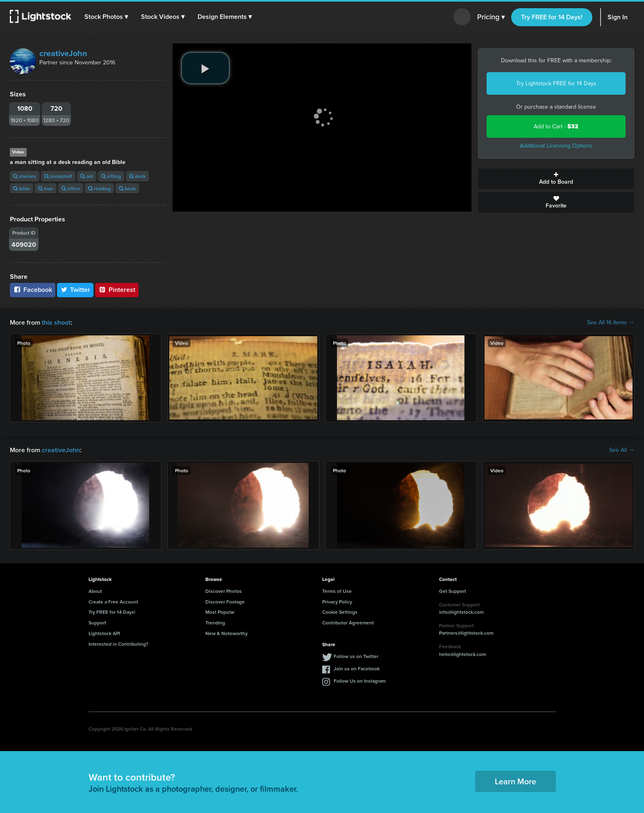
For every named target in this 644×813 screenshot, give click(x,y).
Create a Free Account (113, 602)
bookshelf (58, 176)
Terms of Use (337, 591)
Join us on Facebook (357, 668)
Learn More (515, 781)
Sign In (618, 17)
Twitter (75, 290)
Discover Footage (225, 602)
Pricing (491, 17)
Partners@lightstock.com (466, 633)
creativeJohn (63, 53)
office (71, 188)
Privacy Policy (337, 602)
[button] (106, 17)
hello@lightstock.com (463, 654)
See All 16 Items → (611, 323)
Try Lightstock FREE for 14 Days (556, 83)
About (95, 591)
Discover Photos (224, 591)
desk (137, 176)
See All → (622, 450)
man (46, 188)
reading (99, 188)
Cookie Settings (340, 612)
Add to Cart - (556, 126)
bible (22, 188)
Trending (215, 623)
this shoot (56, 322)
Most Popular (220, 612)
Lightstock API (104, 633)
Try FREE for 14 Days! (552, 17)
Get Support (453, 591)
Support (97, 623)
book (127, 188)
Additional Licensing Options (556, 146)
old (87, 176)
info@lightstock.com (461, 612)
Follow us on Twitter (356, 656)
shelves (25, 176)
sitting (111, 176)
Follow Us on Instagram (360, 681)
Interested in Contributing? (118, 644)
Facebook (33, 290)
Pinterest (117, 290)
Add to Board (556, 179)
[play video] (205, 68)
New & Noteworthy (226, 633)
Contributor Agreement (348, 623)
